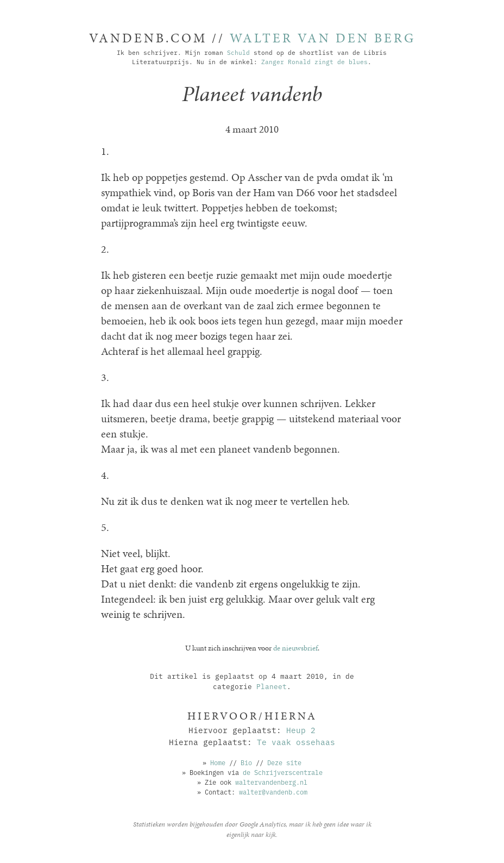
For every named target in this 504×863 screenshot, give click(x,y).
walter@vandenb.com (273, 792)
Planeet (272, 686)
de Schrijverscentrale (283, 772)
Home (218, 762)
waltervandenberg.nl (271, 782)
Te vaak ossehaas (296, 742)
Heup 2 (301, 730)
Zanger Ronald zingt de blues (314, 61)
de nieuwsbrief (295, 648)
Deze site (284, 762)
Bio (246, 762)
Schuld (238, 52)
